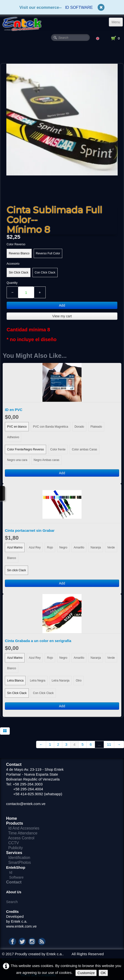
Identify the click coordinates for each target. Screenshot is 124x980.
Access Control (22, 838)
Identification (20, 858)
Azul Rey (35, 547)
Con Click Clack (45, 273)
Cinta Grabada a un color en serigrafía (38, 641)
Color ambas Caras (84, 449)
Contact (14, 882)
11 (109, 744)
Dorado (79, 427)
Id (11, 872)
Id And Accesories (24, 828)
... (99, 744)
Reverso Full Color (48, 253)
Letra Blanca (15, 681)
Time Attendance (23, 833)
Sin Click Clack (19, 273)
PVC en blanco (17, 427)
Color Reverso (16, 244)
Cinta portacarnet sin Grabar (30, 530)
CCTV (16, 843)
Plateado (96, 427)
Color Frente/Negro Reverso (26, 449)
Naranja (96, 547)
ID (67, 7)
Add (62, 305)
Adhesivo (13, 437)
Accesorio (13, 264)
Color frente (58, 449)
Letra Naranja (61, 681)
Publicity (16, 848)
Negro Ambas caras (46, 460)
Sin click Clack (16, 570)
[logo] (21, 24)
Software (16, 877)
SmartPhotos (20, 862)
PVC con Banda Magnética (51, 427)
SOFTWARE (81, 7)
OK (103, 973)
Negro (63, 547)
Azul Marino (15, 547)
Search (12, 902)
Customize (86, 973)
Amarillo (79, 547)
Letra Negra (37, 681)
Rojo (50, 547)
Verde (111, 547)
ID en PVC (14, 410)
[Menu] (116, 22)
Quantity (12, 283)
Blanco (12, 558)
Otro (78, 681)
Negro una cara (17, 460)
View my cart (62, 316)
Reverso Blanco (19, 253)
